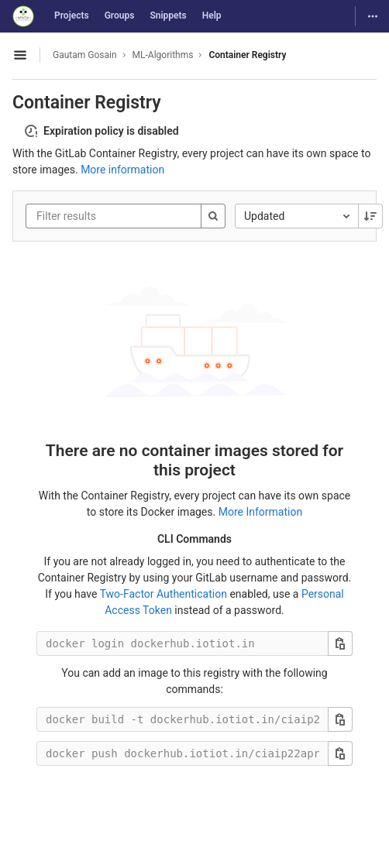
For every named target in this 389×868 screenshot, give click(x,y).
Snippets (168, 15)
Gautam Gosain (85, 55)
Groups (120, 15)
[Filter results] (129, 216)
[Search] (213, 216)
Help (212, 15)
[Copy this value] (340, 643)
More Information (260, 512)
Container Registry (247, 55)
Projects (72, 15)
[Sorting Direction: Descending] (370, 216)
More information (122, 170)
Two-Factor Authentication (164, 594)
